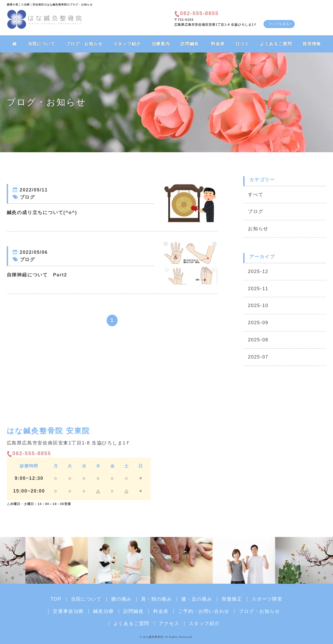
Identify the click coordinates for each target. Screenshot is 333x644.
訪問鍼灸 (190, 44)
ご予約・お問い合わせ (204, 611)
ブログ (256, 211)
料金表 (218, 44)
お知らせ (258, 229)
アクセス (169, 623)
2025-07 (258, 357)
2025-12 (258, 271)
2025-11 (258, 289)
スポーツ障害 (267, 599)
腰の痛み (121, 599)
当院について (42, 44)
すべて (256, 195)
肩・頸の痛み (156, 599)
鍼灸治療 (103, 611)
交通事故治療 (68, 611)
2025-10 (258, 306)
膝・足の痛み (197, 599)
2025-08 (258, 340)
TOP (56, 599)
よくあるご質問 (276, 44)
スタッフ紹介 (127, 44)
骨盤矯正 (232, 599)
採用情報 (312, 44)
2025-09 (258, 323)
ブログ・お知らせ (84, 44)
